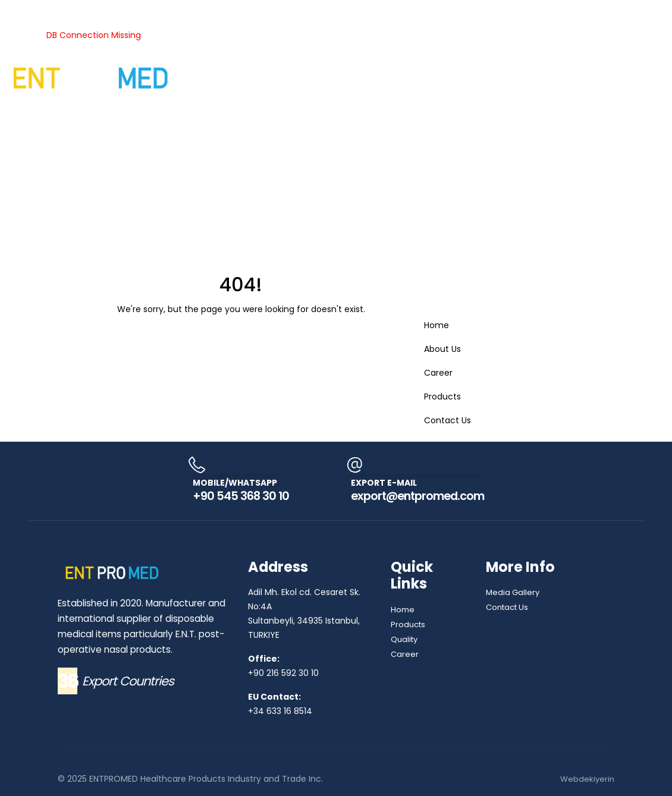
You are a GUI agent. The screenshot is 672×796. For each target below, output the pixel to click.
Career (43, 108)
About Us (18, 8)
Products (58, 8)
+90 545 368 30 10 (235, 495)
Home (437, 325)
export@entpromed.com (420, 495)
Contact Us (448, 420)
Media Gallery (514, 592)
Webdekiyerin (586, 779)
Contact (75, 108)
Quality (242, 8)
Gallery (14, 108)
